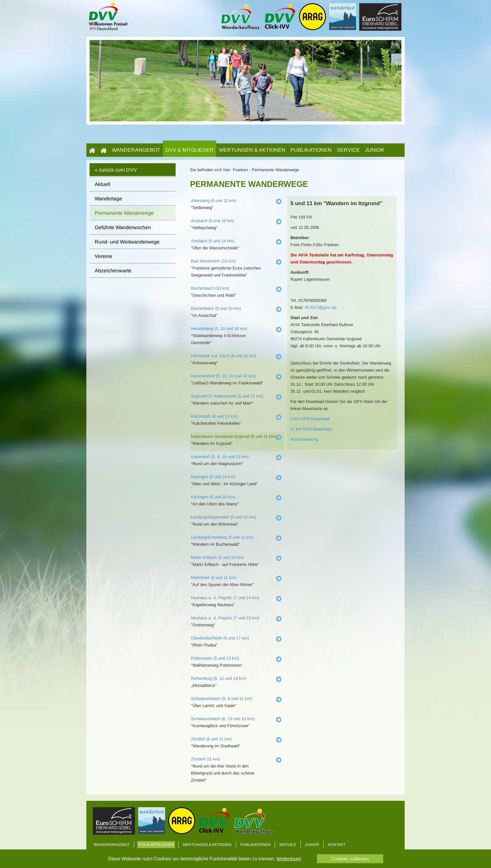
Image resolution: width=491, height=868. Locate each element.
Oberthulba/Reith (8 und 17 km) (220, 638)
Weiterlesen (289, 859)
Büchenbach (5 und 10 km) (216, 308)
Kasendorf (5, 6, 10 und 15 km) (220, 457)
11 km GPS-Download (311, 429)
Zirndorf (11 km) (206, 759)
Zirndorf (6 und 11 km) (211, 739)
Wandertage (108, 199)
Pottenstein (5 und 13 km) (215, 658)
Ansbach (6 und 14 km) (213, 241)
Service (348, 150)
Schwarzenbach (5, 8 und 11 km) (221, 699)
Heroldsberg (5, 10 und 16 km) (219, 329)
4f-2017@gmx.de (321, 307)
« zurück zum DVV (116, 170)
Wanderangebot (136, 150)
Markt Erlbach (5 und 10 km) (217, 557)
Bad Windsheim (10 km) (213, 261)
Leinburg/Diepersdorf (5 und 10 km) (223, 517)
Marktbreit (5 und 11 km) (214, 578)
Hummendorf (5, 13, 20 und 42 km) (223, 376)
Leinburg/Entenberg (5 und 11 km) (222, 537)
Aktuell (103, 184)
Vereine (103, 256)
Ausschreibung (304, 439)
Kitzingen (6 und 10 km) (213, 497)
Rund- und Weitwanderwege (127, 242)
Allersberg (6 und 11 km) (214, 201)
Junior (375, 150)
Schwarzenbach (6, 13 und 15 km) (223, 719)
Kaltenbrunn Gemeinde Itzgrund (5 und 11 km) (234, 436)
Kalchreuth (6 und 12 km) (214, 416)
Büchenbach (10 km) (210, 288)
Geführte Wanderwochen (123, 227)
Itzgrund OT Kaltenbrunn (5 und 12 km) (227, 396)
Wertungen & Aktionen (252, 150)
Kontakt (337, 845)
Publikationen (311, 150)
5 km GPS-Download (310, 419)
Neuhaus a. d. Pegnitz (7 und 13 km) (225, 618)
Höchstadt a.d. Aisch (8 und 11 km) (224, 356)
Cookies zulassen (350, 859)
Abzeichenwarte (113, 271)
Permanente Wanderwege (124, 213)
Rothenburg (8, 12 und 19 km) (218, 678)
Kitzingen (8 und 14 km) (213, 477)
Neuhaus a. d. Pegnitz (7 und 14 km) (225, 598)
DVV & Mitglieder (190, 150)
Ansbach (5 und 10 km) (213, 221)
